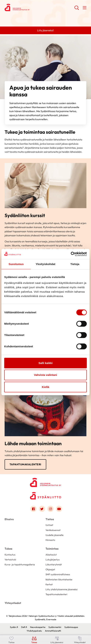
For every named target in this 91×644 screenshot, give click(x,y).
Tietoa (50, 519)
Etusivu (9, 519)
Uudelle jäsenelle (54, 535)
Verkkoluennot (53, 530)
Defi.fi (24, 627)
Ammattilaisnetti (53, 631)
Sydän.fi (14, 627)
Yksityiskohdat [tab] (45, 264)
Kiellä (45, 387)
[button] (77, 9)
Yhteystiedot (13, 603)
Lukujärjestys (53, 559)
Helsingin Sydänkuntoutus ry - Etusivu (34, 7)
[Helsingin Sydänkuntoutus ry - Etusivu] (45, 482)
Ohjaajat (50, 569)
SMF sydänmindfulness (58, 574)
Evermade (51, 619)
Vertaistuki (10, 559)
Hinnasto (50, 540)
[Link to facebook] (33, 509)
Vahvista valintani (45, 375)
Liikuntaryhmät (54, 564)
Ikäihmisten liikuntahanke (59, 579)
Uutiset (49, 525)
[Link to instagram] (50, 509)
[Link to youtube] (59, 509)
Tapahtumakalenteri (25, 464)
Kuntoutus (10, 555)
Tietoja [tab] (75, 264)
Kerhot (49, 584)
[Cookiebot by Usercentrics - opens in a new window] (71, 254)
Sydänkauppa (71, 627)
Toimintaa (52, 549)
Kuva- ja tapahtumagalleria (20, 564)
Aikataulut (51, 555)
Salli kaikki (46, 363)
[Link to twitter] (42, 509)
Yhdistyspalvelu (34, 631)
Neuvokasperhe (38, 627)
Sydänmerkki (55, 627)
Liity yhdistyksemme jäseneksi (62, 589)
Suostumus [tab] (16, 264)
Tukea (8, 549)
